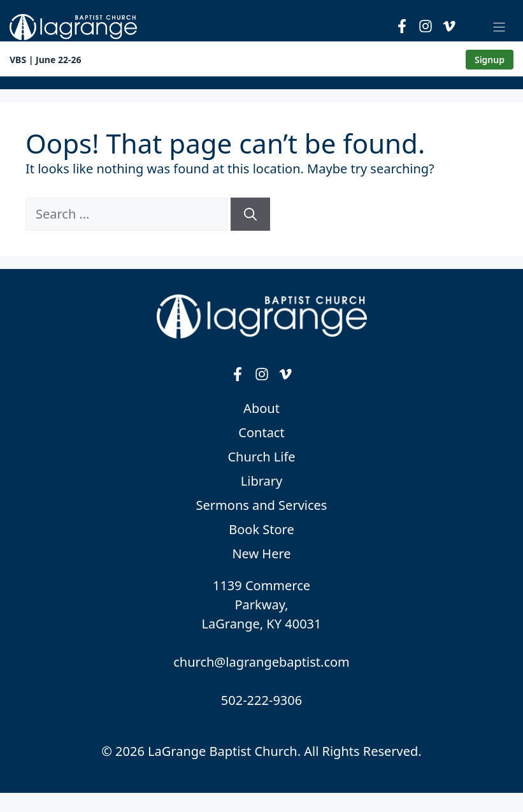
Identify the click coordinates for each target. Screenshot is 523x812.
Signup (490, 60)
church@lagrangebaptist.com (261, 662)
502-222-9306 (261, 700)
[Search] (250, 214)
